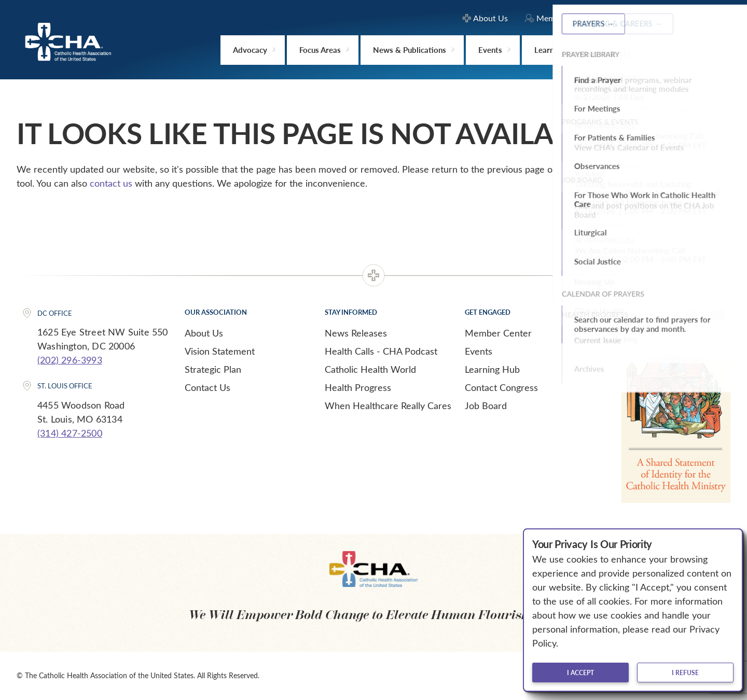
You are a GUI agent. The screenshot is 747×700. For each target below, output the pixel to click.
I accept (580, 673)
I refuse (685, 673)
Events (479, 351)
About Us (204, 333)
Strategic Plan (213, 369)
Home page (622, 169)
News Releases (356, 333)
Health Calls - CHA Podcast (381, 351)
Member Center (498, 333)
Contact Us (208, 387)
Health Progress (358, 387)
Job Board (486, 405)
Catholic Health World (370, 369)
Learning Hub (492, 369)
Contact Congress (501, 387)
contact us (111, 183)
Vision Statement (220, 351)
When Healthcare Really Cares (388, 405)
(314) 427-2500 (70, 433)
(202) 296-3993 (70, 360)
